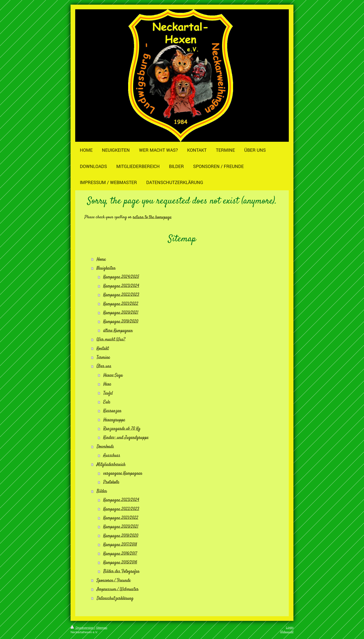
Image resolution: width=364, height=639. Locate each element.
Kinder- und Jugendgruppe (126, 437)
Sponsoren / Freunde (114, 580)
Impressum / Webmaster (118, 589)
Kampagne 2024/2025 (121, 277)
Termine (103, 357)
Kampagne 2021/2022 (121, 304)
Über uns (104, 366)
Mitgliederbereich (111, 464)
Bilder (102, 491)
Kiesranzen (112, 411)
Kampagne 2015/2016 (120, 562)
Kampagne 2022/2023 (121, 295)
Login (290, 627)
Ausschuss (112, 455)
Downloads (105, 446)
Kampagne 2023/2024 (121, 286)
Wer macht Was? (111, 339)
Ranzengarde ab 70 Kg (122, 429)
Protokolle (111, 482)
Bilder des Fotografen (121, 571)
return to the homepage (152, 217)
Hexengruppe (114, 420)
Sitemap (101, 628)
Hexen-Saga (113, 375)
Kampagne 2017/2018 (120, 545)
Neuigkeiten (106, 268)
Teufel (108, 393)
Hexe (107, 384)
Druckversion (82, 628)
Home (101, 259)
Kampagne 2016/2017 (120, 554)
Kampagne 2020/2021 (121, 313)
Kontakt (103, 348)
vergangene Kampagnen (123, 473)
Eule (107, 402)
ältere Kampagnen (118, 331)
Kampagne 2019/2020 (121, 321)
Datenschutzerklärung (115, 598)
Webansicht (287, 632)
